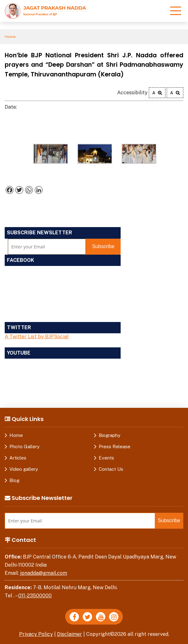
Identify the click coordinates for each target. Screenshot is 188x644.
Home (10, 37)
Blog (14, 480)
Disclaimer (70, 634)
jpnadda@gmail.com (44, 573)
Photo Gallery (24, 447)
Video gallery (24, 469)
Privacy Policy (36, 634)
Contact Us (111, 469)
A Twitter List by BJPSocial (37, 337)
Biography (110, 435)
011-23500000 (35, 596)
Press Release (115, 447)
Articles (18, 458)
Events (106, 458)
